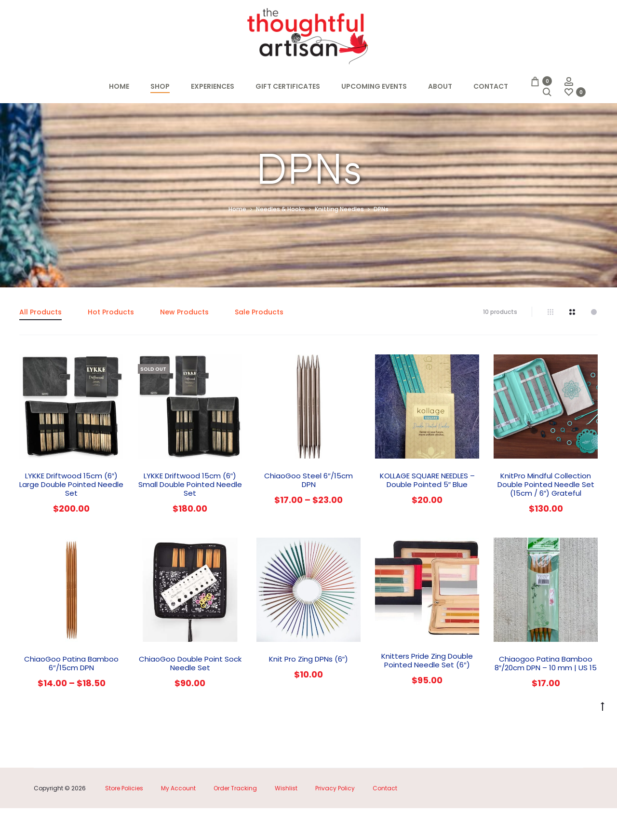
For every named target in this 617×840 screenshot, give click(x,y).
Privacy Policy (335, 820)
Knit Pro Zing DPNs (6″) (308, 691)
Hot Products (111, 344)
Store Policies (124, 820)
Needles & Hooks (281, 241)
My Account (178, 820)
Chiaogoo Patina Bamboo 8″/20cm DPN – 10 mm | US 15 (546, 696)
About (440, 86)
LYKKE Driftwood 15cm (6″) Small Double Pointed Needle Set (190, 517)
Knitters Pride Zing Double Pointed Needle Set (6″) (427, 693)
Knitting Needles (339, 241)
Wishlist (286, 820)
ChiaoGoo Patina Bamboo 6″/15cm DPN (71, 696)
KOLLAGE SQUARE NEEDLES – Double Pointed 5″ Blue (427, 512)
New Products (184, 344)
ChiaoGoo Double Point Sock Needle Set (190, 696)
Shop (160, 86)
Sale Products (259, 344)
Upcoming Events (374, 86)
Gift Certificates (288, 86)
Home (119, 86)
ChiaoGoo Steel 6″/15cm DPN (308, 512)
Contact (491, 86)
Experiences (213, 86)
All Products (40, 344)
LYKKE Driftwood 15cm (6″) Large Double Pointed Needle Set (71, 517)
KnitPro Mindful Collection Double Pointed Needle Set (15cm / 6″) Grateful (546, 517)
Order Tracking (235, 820)
